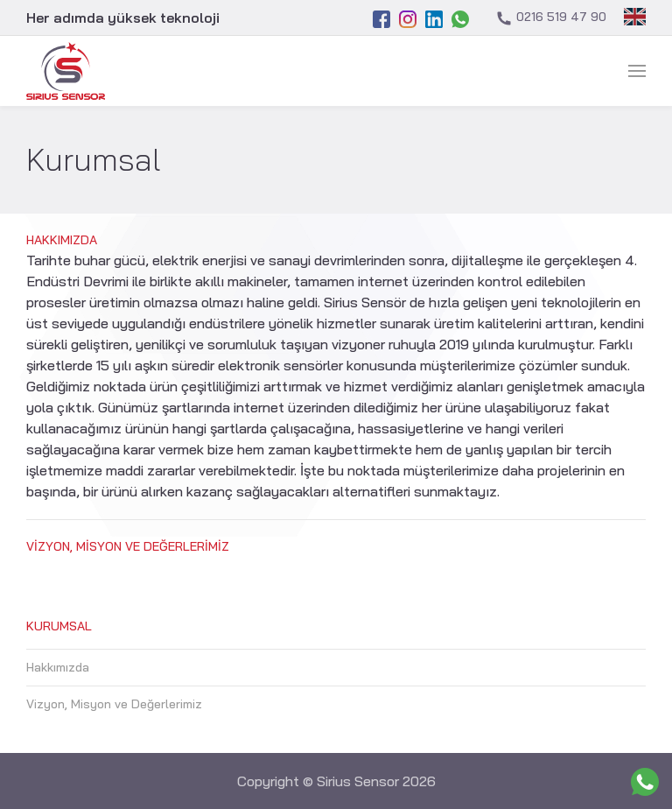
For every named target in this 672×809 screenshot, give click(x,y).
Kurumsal (59, 626)
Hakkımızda (62, 240)
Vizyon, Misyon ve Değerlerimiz (128, 546)
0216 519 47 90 (551, 18)
